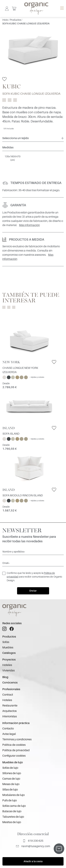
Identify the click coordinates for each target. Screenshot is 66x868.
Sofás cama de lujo (14, 806)
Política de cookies (14, 745)
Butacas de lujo (12, 811)
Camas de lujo (11, 779)
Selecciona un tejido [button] (16, 138)
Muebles (8, 648)
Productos (16, 20)
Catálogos (9, 653)
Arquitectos (9, 711)
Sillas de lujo (10, 790)
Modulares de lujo (13, 795)
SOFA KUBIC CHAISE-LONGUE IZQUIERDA (26, 24)
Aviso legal (9, 734)
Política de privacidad (16, 750)
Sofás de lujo (10, 768)
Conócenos (10, 683)
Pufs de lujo (10, 800)
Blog (5, 677)
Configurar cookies (14, 756)
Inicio (5, 20)
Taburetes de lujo (13, 817)
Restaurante (10, 706)
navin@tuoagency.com (33, 846)
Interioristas (10, 716)
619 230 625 (33, 841)
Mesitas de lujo (12, 822)
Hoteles (7, 665)
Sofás (6, 642)
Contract (8, 695)
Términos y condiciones (17, 739)
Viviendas (8, 671)
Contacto (8, 729)
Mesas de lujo (11, 784)
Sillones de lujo (12, 773)
